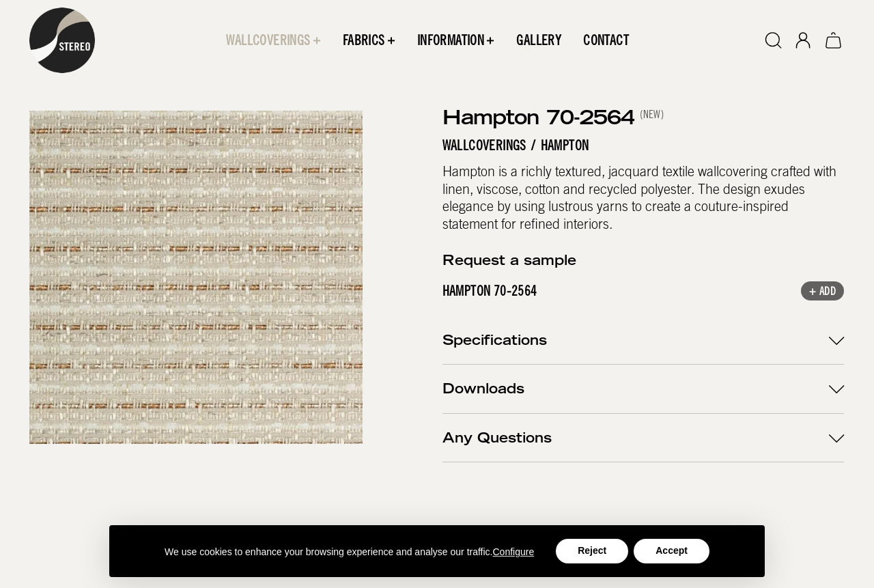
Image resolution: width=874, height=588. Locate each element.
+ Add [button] (823, 292)
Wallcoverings (484, 145)
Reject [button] (592, 550)
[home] (62, 40)
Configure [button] (514, 552)
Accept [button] (672, 550)
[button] (274, 40)
